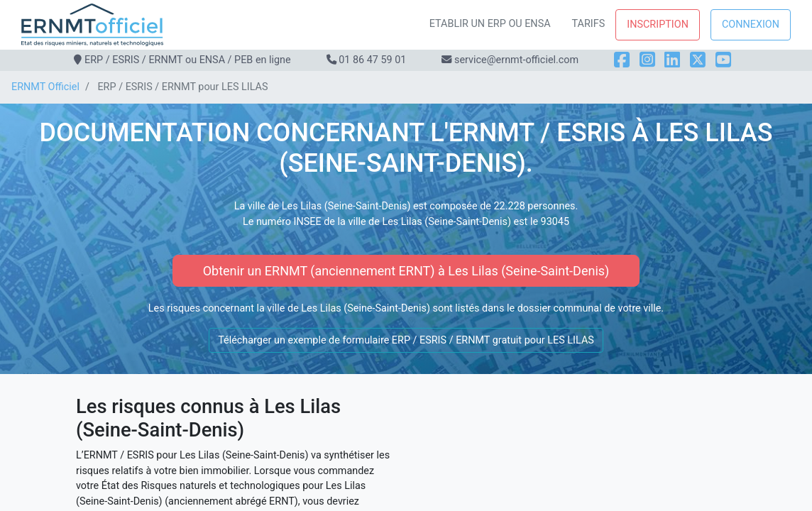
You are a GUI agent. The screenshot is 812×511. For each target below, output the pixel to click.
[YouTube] (723, 60)
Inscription (658, 24)
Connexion (751, 24)
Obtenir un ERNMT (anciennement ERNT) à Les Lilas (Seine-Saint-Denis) (406, 271)
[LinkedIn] (672, 60)
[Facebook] (622, 60)
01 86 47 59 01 (372, 60)
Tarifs (589, 24)
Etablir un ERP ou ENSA (490, 24)
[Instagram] (647, 60)
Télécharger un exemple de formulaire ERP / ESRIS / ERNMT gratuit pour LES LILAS (406, 340)
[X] (698, 60)
